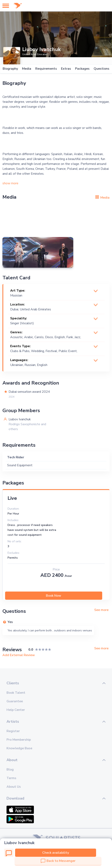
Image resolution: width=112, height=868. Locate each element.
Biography (10, 69)
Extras (66, 69)
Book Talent (16, 693)
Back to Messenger (58, 861)
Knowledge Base (19, 748)
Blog (10, 770)
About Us (14, 787)
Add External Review (19, 655)
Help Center (16, 710)
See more (101, 610)
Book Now (54, 596)
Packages (82, 69)
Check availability (56, 853)
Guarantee (15, 701)
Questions (101, 69)
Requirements (46, 69)
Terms (11, 778)
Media (26, 69)
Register (13, 731)
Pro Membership (19, 740)
